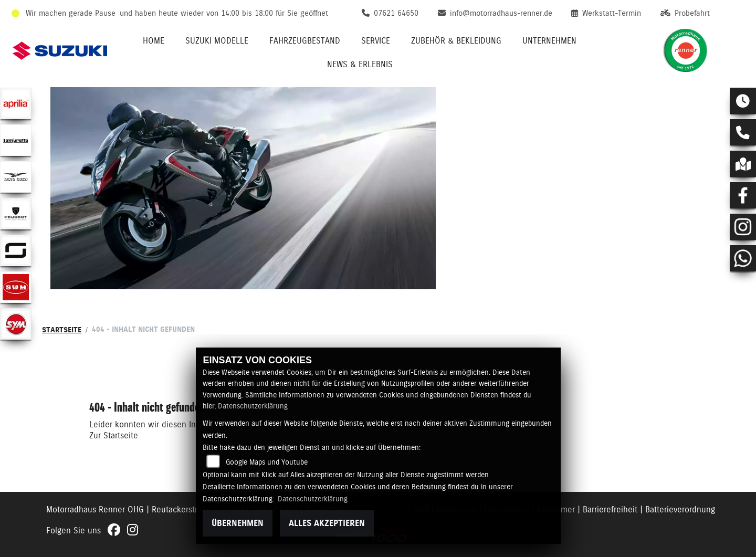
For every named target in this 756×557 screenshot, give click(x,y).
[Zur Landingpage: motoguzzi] (16, 177)
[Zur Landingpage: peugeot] (16, 214)
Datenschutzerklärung (253, 406)
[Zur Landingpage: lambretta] (16, 140)
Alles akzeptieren (327, 523)
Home (154, 41)
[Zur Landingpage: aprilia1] (16, 103)
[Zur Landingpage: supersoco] (16, 250)
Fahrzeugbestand (305, 41)
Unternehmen (549, 41)
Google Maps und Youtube (267, 462)
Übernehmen (238, 523)
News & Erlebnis (360, 64)
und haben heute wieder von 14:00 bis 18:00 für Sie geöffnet (224, 13)
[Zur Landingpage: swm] (16, 287)
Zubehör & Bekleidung (456, 41)
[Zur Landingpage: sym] (16, 324)
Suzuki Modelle (217, 41)
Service (376, 41)
